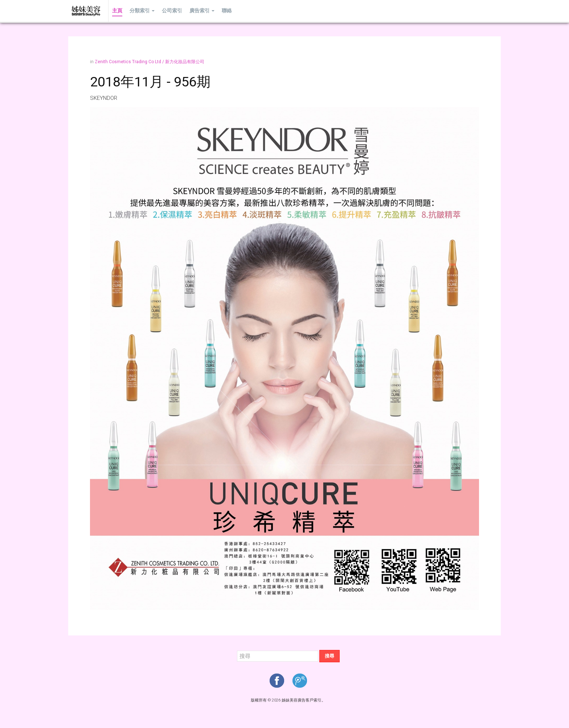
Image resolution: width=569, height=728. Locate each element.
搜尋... (237, 650)
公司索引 (172, 11)
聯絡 (227, 11)
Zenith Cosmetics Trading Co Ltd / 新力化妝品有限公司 (150, 62)
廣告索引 (202, 11)
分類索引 (142, 11)
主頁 (117, 11)
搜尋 (329, 656)
